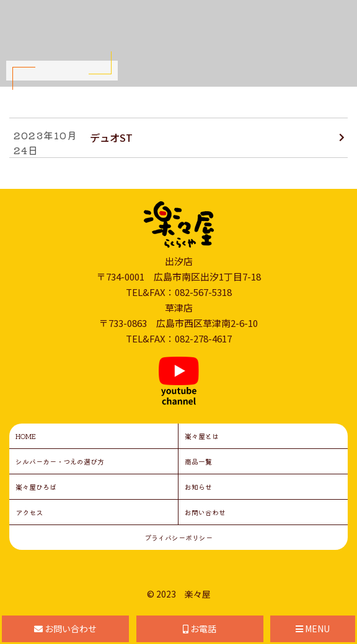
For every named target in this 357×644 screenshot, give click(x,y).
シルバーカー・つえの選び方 (60, 461)
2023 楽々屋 (183, 594)
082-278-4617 (203, 338)
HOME (26, 436)
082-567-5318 (203, 292)
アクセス (29, 512)
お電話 (200, 629)
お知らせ (198, 487)
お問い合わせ (205, 512)
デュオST (111, 137)
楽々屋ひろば (36, 487)
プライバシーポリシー (178, 537)
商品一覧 (198, 461)
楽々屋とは (202, 436)
